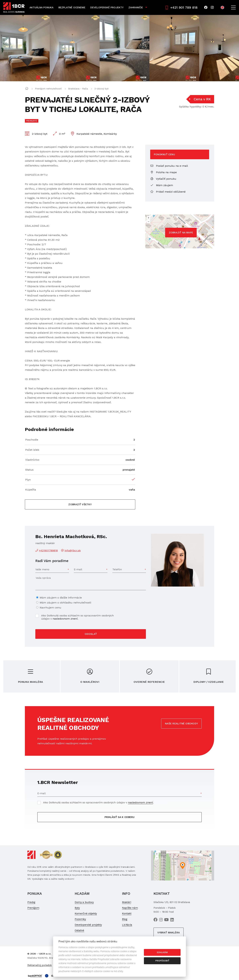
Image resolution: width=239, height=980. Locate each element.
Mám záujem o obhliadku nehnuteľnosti (65, 603)
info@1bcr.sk (73, 550)
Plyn (28, 480)
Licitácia (127, 925)
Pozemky (80, 919)
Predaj (31, 902)
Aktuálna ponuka (41, 7)
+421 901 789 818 (182, 7)
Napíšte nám (130, 908)
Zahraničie (136, 7)
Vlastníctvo (32, 460)
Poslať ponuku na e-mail (169, 166)
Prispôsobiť (162, 961)
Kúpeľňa (31, 490)
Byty (77, 908)
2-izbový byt (101, 89)
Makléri (127, 902)
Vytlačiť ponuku (163, 179)
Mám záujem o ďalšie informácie (61, 598)
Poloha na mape (163, 172)
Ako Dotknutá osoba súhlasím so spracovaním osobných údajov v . (77, 617)
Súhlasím (162, 952)
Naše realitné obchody (181, 724)
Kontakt (127, 913)
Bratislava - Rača (78, 89)
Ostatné (79, 930)
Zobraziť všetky (80, 504)
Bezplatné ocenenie (72, 7)
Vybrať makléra (169, 933)
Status (29, 470)
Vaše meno (42, 569)
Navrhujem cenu (50, 608)
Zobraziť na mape (181, 233)
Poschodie (32, 440)
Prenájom (33, 908)
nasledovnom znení (65, 619)
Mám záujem (162, 185)
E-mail (78, 569)
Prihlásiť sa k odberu (119, 817)
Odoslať (91, 634)
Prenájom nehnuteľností (48, 89)
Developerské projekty (107, 7)
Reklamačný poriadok (40, 965)
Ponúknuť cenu (164, 154)
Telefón (117, 569)
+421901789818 (48, 550)
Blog (125, 919)
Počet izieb (32, 450)
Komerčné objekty (86, 913)
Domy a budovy (84, 902)
